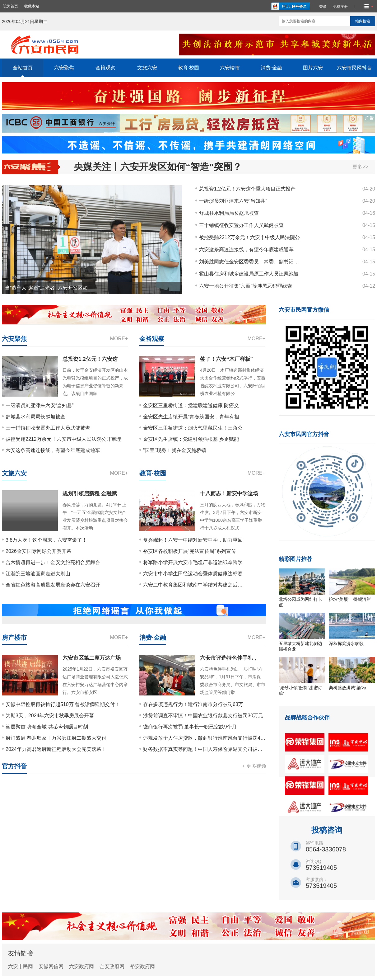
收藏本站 (32, 6)
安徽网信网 (51, 966)
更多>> (360, 167)
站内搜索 (363, 21)
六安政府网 (81, 966)
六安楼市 (230, 68)
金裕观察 (105, 68)
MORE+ (119, 339)
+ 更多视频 (254, 766)
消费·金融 (271, 68)
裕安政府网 (142, 966)
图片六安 (313, 68)
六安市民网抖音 (354, 68)
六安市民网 (21, 966)
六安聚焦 (64, 68)
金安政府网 (112, 966)
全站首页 (23, 68)
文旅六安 (147, 68)
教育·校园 (188, 68)
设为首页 (11, 6)
